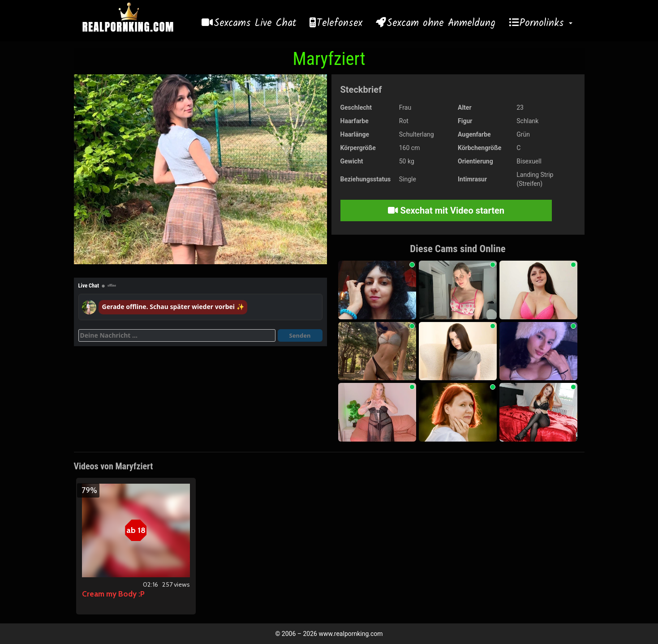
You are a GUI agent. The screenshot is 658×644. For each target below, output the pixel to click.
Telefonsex (340, 23)
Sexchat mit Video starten (446, 210)
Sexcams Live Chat (255, 23)
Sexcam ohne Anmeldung (441, 23)
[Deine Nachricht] (177, 335)
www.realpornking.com (351, 634)
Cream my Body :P (113, 594)
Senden (300, 335)
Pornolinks (546, 23)
